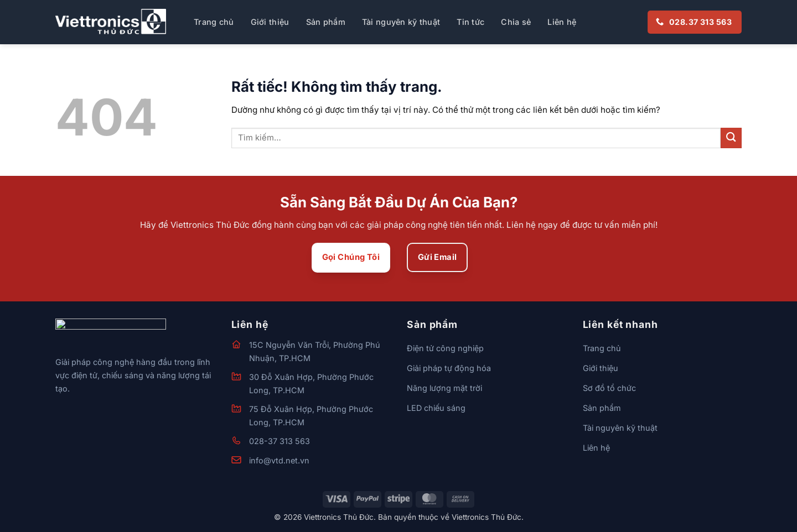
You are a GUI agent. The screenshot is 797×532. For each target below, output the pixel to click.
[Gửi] (731, 138)
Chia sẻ (516, 22)
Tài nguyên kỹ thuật (401, 22)
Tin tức (470, 22)
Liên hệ (562, 22)
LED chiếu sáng (436, 408)
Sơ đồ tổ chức (609, 388)
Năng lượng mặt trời (444, 388)
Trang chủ (214, 22)
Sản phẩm (326, 22)
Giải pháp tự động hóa (449, 368)
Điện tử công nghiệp (445, 348)
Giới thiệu (270, 22)
